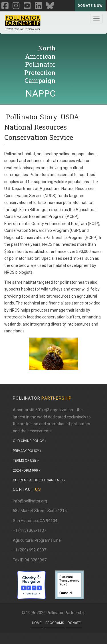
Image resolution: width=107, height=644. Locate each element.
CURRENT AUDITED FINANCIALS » (39, 480)
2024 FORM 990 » (27, 471)
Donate (74, 623)
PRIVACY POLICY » (27, 451)
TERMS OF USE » (26, 461)
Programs (55, 623)
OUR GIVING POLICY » (30, 441)
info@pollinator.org (30, 501)
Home (37, 623)
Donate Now (90, 6)
